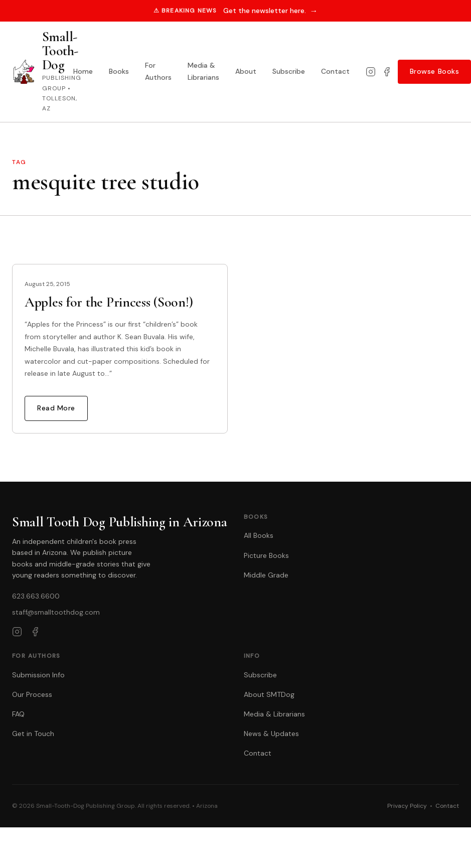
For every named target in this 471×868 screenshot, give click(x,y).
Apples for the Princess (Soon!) (109, 302)
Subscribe (289, 71)
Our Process (32, 694)
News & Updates (271, 734)
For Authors (158, 71)
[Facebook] (387, 72)
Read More (56, 408)
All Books (259, 535)
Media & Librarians (203, 71)
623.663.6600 (36, 596)
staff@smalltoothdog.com (56, 612)
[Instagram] (371, 72)
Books (119, 71)
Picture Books (266, 555)
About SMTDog (269, 694)
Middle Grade (266, 575)
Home (83, 71)
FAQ (18, 714)
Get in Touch (33, 734)
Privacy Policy (407, 806)
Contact (335, 71)
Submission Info (38, 675)
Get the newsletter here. (271, 11)
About (246, 71)
